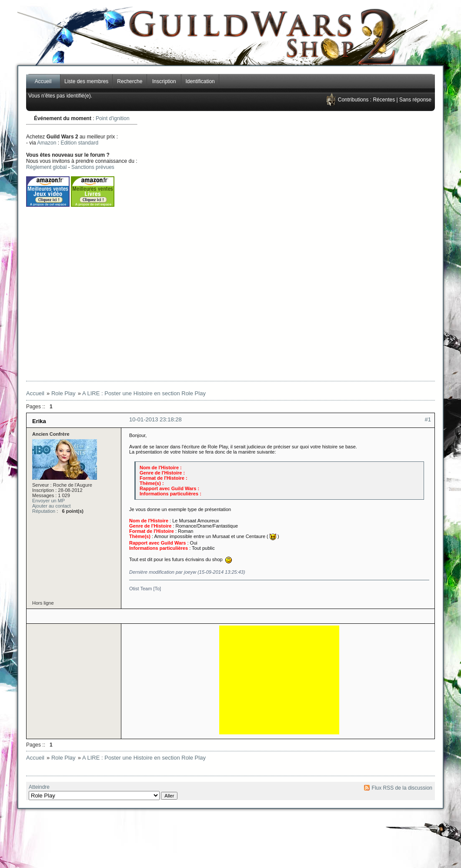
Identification (200, 81)
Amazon (47, 143)
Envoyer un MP (48, 501)
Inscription (164, 81)
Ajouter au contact (52, 506)
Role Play (63, 393)
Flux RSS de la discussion (402, 788)
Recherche (130, 81)
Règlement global (46, 167)
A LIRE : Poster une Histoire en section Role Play (144, 393)
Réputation (44, 511)
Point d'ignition (113, 118)
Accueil (43, 81)
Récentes (384, 100)
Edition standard (79, 143)
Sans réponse (415, 100)
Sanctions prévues (93, 167)
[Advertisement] (292, 246)
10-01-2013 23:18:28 (155, 419)
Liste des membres (86, 81)
